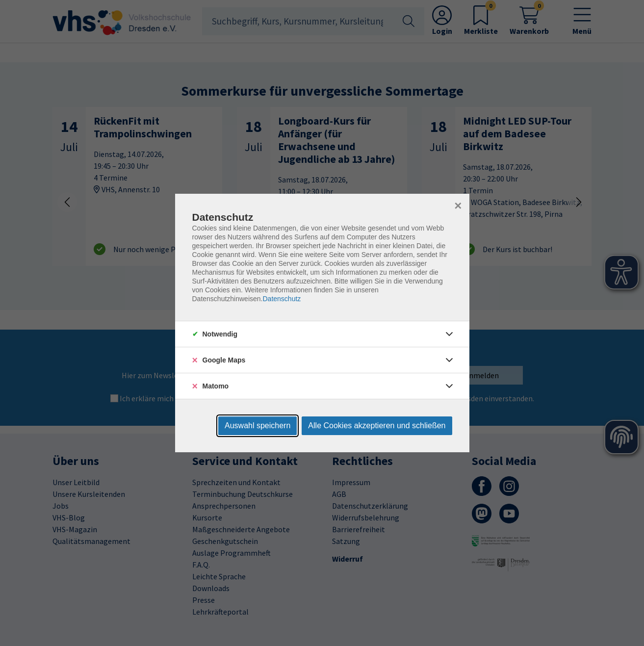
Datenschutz (282, 299)
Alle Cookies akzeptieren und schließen (377, 426)
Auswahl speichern (258, 426)
